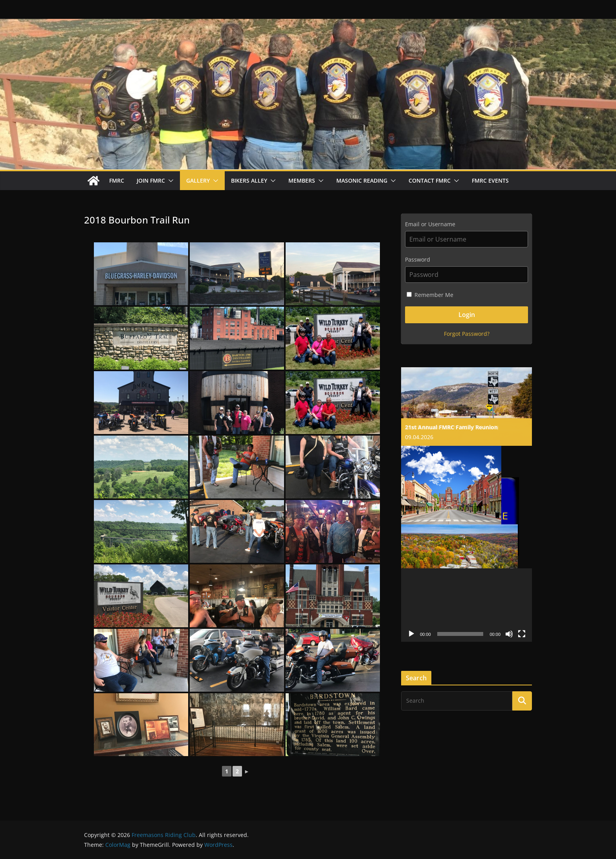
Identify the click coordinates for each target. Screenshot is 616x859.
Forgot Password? (467, 334)
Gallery (198, 180)
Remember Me (430, 295)
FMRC (117, 180)
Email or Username (430, 224)
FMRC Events (490, 180)
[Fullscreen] (522, 634)
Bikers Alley (249, 180)
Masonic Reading (362, 180)
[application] (467, 605)
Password (418, 259)
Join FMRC (151, 180)
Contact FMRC (430, 180)
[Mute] (509, 634)
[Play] (411, 634)
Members (302, 180)
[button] (169, 181)
